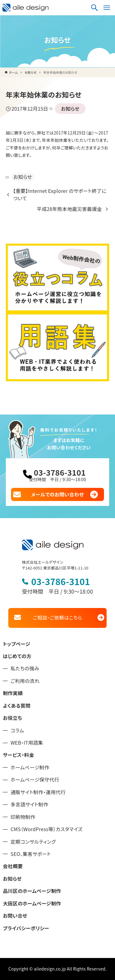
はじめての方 (17, 656)
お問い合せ (15, 916)
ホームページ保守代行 (35, 780)
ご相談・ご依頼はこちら (57, 618)
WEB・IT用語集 (27, 743)
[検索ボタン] (94, 8)
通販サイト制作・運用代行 (38, 792)
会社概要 (13, 866)
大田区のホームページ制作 (32, 903)
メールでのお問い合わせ (58, 494)
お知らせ (70, 109)
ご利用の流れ (25, 681)
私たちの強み (25, 668)
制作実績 (13, 693)
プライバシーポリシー (26, 928)
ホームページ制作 (30, 767)
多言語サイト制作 (29, 804)
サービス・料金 (18, 755)
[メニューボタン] (107, 8)
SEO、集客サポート (31, 854)
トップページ (16, 644)
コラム (17, 730)
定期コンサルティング (33, 842)
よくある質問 (17, 706)
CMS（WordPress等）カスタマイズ (46, 829)
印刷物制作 (23, 817)
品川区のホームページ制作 (32, 891)
